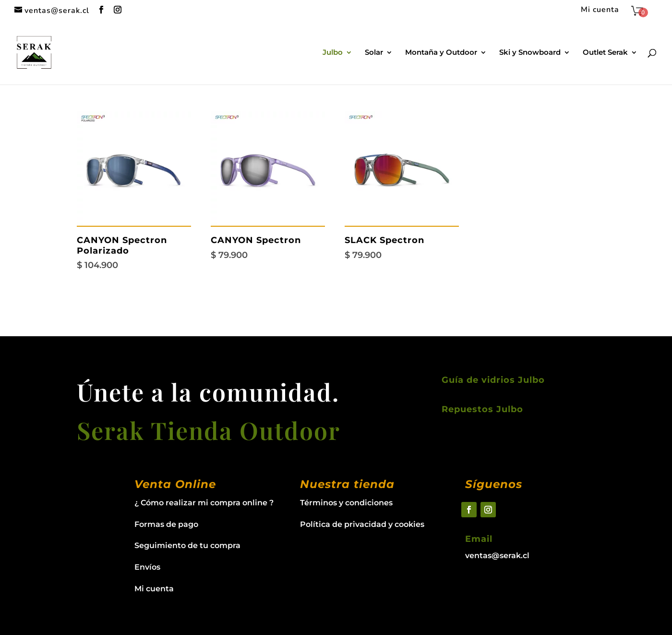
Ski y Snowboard (530, 53)
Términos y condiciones (346, 503)
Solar (374, 53)
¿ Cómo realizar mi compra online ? (204, 503)
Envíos (147, 567)
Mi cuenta (600, 10)
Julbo (333, 53)
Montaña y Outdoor (441, 53)
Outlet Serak (605, 53)
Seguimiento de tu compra (187, 545)
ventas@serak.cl (497, 556)
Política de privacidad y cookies (362, 524)
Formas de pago (166, 524)
